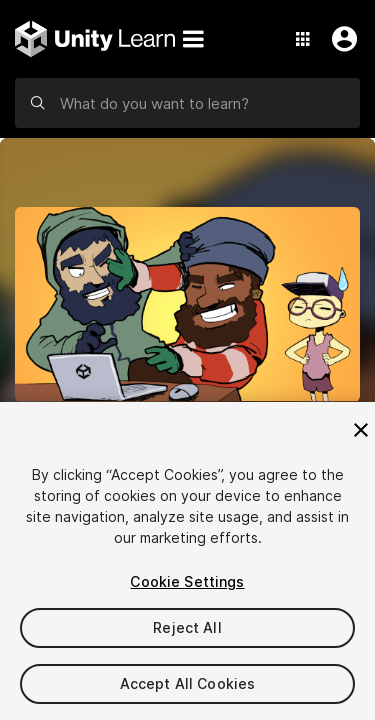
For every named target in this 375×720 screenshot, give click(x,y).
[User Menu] (340, 39)
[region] (187, 561)
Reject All (187, 627)
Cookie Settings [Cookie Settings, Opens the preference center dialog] (187, 581)
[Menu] (193, 39)
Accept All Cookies (188, 683)
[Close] (361, 430)
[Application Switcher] (303, 39)
